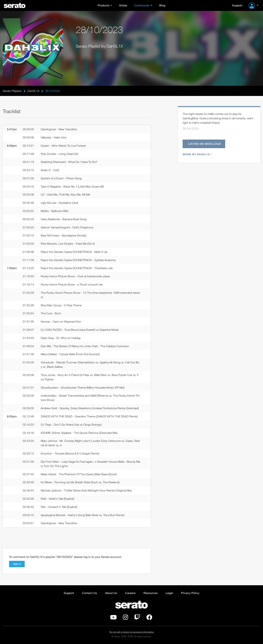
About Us (111, 593)
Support (237, 5)
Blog (162, 5)
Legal (169, 593)
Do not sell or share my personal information (132, 632)
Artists (123, 5)
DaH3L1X (33, 91)
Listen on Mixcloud (205, 144)
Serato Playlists (12, 91)
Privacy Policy (190, 593)
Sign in (17, 564)
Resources (151, 593)
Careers (130, 593)
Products (104, 5)
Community (142, 5)
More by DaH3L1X (197, 154)
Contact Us (89, 593)
